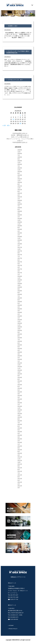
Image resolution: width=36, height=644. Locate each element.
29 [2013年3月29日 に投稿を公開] (20, 123)
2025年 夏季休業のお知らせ (20, 135)
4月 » (9, 125)
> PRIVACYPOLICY (13, 629)
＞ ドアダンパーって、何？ (15, 80)
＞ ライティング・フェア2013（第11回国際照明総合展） (18, 52)
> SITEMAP (11, 625)
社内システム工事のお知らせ (20, 137)
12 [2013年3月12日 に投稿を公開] (13, 119)
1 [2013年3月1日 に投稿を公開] (20, 115)
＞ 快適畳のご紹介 (12, 26)
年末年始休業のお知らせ (20, 133)
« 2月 (4, 125)
